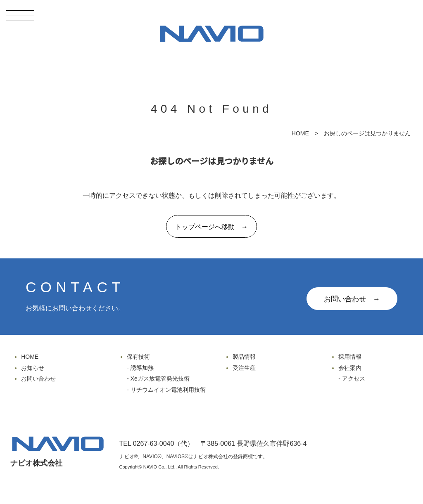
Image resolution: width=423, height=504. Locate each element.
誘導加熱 (142, 368)
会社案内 (350, 368)
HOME (300, 133)
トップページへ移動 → (211, 227)
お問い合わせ (38, 379)
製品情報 (244, 357)
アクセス (354, 379)
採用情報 (350, 357)
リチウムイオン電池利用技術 (168, 390)
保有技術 (138, 357)
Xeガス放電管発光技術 (160, 379)
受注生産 (244, 368)
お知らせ (33, 368)
